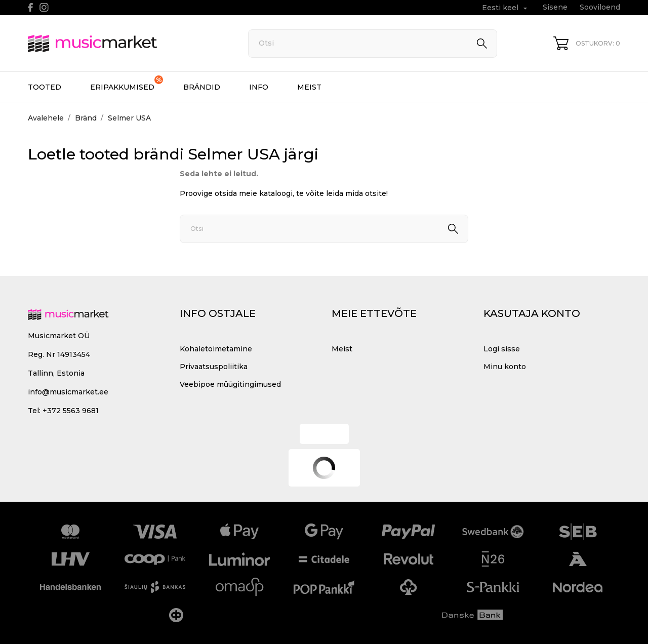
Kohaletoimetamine (216, 349)
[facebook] (31, 7)
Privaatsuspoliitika (214, 367)
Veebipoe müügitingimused (230, 384)
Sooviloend (600, 7)
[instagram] (44, 7)
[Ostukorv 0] (587, 43)
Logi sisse (502, 349)
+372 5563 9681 (71, 411)
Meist (309, 87)
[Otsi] (373, 44)
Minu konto (505, 367)
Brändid (202, 87)
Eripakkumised (127, 84)
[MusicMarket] (127, 44)
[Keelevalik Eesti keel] (506, 8)
